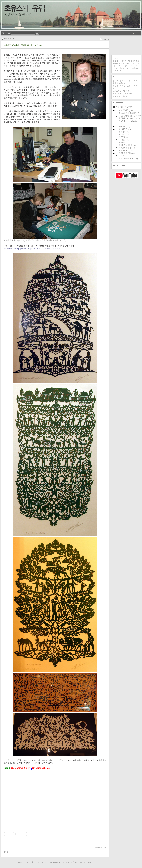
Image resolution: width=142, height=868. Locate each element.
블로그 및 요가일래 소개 (122, 96)
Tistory (89, 862)
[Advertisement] (55, 798)
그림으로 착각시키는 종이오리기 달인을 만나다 (23, 45)
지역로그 (25, 862)
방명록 (32, 862)
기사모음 (106, 39)
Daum (70, 862)
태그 (19, 862)
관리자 (38, 862)
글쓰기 (44, 862)
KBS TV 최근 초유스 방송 (122, 94)
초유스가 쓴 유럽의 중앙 (122, 91)
